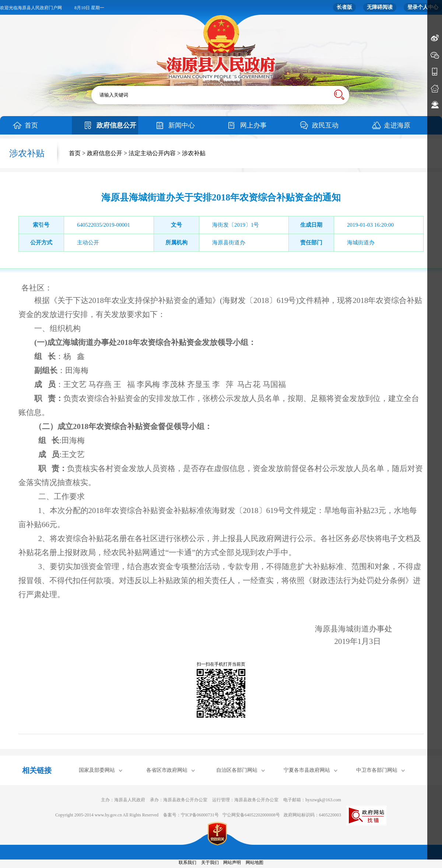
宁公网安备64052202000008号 (251, 815)
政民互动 (325, 125)
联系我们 (187, 862)
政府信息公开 (116, 125)
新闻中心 (182, 125)
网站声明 (232, 862)
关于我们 (210, 862)
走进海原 (397, 125)
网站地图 (255, 862)
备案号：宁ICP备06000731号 (191, 815)
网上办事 (253, 125)
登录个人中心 (423, 7)
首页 (31, 125)
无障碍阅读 (380, 7)
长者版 (344, 7)
